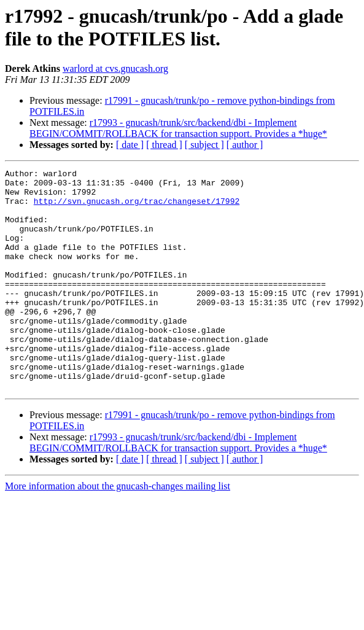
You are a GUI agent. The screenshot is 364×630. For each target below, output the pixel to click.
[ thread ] (164, 145)
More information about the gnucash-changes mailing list (118, 530)
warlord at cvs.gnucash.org (115, 68)
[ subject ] (204, 145)
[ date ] (130, 145)
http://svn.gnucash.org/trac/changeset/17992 (137, 208)
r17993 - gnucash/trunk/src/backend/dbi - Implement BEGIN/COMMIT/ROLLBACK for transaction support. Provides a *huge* (178, 128)
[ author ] (245, 145)
